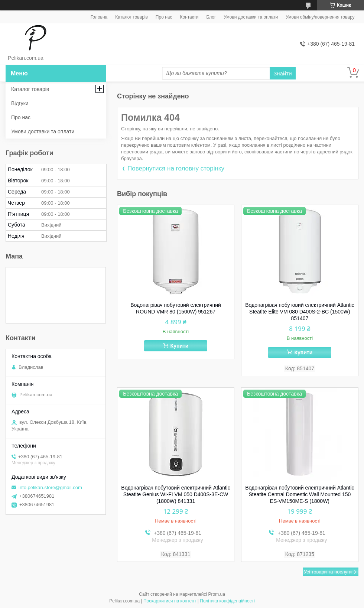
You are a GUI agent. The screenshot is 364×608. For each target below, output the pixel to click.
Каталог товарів (131, 17)
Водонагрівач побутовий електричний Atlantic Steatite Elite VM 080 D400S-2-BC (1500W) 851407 (300, 312)
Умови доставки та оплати (251, 17)
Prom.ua (217, 594)
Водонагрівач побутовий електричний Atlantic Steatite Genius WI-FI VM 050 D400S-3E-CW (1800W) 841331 (175, 494)
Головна (99, 17)
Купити (180, 346)
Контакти (189, 17)
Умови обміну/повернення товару (320, 17)
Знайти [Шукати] (282, 73)
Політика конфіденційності (227, 601)
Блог (211, 17)
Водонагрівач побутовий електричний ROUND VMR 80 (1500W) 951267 (176, 308)
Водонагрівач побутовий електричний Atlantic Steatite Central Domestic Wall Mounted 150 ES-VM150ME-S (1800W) (300, 494)
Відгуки (20, 103)
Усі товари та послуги (328, 572)
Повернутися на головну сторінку (176, 168)
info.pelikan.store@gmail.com (50, 487)
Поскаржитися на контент (170, 601)
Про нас (164, 17)
